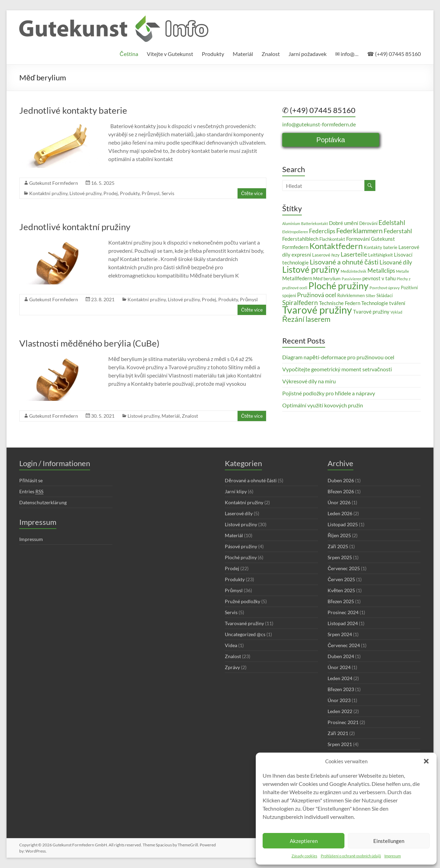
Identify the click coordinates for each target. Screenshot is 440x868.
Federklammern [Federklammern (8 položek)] (359, 230)
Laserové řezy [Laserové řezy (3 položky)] (326, 255)
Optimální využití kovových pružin (323, 405)
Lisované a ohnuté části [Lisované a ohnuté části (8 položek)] (344, 262)
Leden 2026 (340, 513)
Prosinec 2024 (343, 612)
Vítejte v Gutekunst (170, 54)
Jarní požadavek (307, 54)
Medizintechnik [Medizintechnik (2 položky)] (354, 271)
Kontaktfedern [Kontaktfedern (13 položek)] (336, 246)
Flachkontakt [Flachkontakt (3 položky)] (332, 239)
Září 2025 (338, 546)
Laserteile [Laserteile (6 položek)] (354, 254)
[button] (426, 761)
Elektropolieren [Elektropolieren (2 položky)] (295, 232)
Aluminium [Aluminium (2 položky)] (291, 223)
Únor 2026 (339, 502)
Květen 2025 (341, 590)
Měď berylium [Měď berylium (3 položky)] (327, 279)
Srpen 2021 (340, 744)
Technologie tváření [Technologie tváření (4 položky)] (383, 303)
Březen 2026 (341, 491)
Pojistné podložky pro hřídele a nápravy (329, 393)
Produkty (213, 54)
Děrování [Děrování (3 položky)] (368, 223)
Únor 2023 (339, 700)
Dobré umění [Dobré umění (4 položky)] (343, 223)
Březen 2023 (341, 689)
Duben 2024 (341, 656)
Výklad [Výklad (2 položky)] (396, 312)
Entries (31, 492)
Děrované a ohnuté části (251, 480)
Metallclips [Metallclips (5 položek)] (381, 270)
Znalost (271, 54)
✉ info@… (347, 54)
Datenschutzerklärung (43, 502)
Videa (231, 645)
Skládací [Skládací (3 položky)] (384, 295)
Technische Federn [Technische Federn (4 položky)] (340, 303)
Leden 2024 (340, 678)
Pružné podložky (243, 601)
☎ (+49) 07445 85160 (394, 54)
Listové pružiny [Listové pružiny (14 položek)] (311, 269)
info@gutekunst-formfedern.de (319, 124)
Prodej (111, 193)
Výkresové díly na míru (309, 381)
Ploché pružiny (241, 557)
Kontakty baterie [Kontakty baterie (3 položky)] (381, 247)
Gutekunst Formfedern (54, 183)
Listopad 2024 (343, 623)
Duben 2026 (341, 480)
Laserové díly (239, 513)
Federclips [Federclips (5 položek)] (322, 231)
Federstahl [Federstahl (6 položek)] (398, 231)
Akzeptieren (304, 841)
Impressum (31, 539)
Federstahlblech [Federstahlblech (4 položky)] (300, 239)
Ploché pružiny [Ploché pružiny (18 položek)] (338, 286)
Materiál (243, 54)
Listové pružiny (85, 193)
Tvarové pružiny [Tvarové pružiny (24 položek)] (317, 310)
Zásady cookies (304, 856)
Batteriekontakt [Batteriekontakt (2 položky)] (315, 223)
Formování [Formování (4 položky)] (358, 239)
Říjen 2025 (339, 535)
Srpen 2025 (340, 557)
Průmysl (151, 193)
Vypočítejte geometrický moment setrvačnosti (337, 369)
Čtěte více (252, 193)
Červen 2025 (341, 579)
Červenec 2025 (344, 568)
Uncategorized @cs (245, 634)
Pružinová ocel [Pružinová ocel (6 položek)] (317, 295)
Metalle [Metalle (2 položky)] (403, 271)
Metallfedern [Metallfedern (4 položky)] (297, 278)
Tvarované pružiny (244, 623)
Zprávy (232, 667)
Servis (168, 193)
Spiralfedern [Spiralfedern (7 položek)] (300, 302)
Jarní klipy (236, 491)
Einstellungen (389, 841)
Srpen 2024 (340, 634)
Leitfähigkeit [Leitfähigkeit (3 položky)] (381, 255)
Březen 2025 (341, 601)
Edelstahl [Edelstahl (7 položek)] (392, 222)
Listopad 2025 (343, 524)
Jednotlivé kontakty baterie (73, 110)
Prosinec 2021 (343, 722)
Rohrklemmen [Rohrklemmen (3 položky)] (351, 295)
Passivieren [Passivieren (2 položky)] (351, 279)
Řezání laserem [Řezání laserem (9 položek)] (306, 319)
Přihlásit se (31, 480)
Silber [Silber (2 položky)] (371, 296)
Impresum (393, 856)
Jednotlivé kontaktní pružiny (75, 227)
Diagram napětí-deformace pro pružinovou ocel (338, 357)
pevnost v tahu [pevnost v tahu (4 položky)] (379, 278)
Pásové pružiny (241, 546)
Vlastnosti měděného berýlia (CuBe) (89, 343)
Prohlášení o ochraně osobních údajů (351, 856)
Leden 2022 (340, 711)
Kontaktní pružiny (48, 193)
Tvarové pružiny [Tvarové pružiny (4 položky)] (371, 312)
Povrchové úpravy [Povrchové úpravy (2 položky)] (385, 288)
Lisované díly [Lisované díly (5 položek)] (396, 262)
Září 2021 (338, 733)
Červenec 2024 (344, 645)
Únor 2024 (339, 667)
